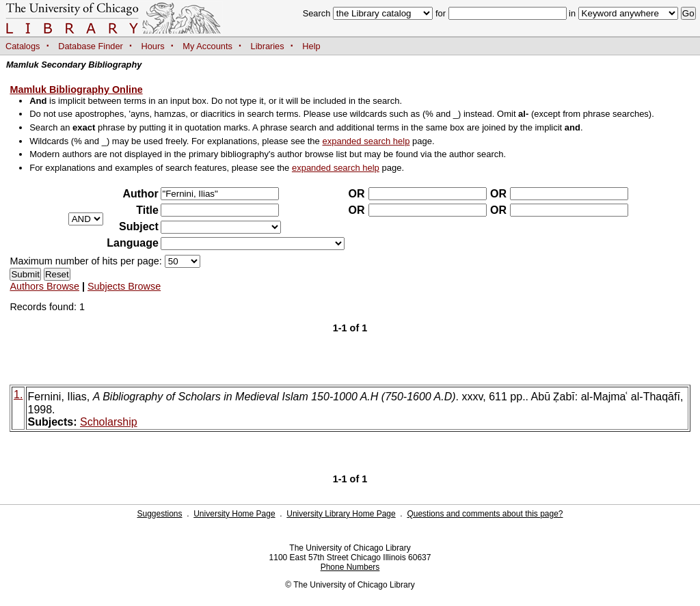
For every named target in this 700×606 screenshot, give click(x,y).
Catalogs (23, 46)
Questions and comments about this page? (485, 514)
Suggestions (159, 514)
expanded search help (366, 141)
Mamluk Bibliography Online (76, 89)
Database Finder (91, 46)
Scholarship (109, 422)
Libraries (268, 46)
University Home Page (234, 514)
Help (311, 46)
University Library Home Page (341, 514)
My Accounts (207, 46)
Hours (153, 46)
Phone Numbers (350, 567)
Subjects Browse (124, 286)
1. (18, 395)
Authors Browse (44, 286)
